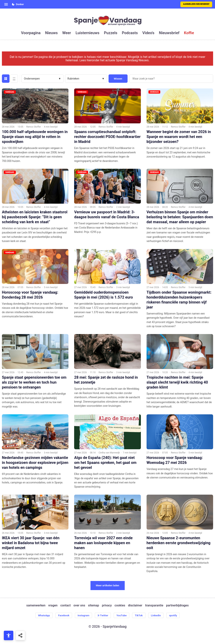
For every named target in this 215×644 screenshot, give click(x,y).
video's (148, 33)
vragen (53, 605)
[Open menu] (6, 4)
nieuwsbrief (169, 33)
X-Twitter (103, 615)
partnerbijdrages (177, 605)
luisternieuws (88, 33)
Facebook (62, 615)
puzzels (111, 33)
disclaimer (135, 605)
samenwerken (36, 605)
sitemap (94, 605)
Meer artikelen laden (107, 585)
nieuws (51, 33)
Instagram (83, 615)
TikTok (140, 615)
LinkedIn (158, 615)
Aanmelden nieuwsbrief (196, 4)
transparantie (154, 605)
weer (67, 33)
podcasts (130, 33)
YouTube (122, 615)
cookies (120, 605)
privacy (107, 605)
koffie (189, 33)
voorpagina (31, 33)
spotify (175, 615)
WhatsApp (42, 615)
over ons (79, 605)
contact (66, 605)
